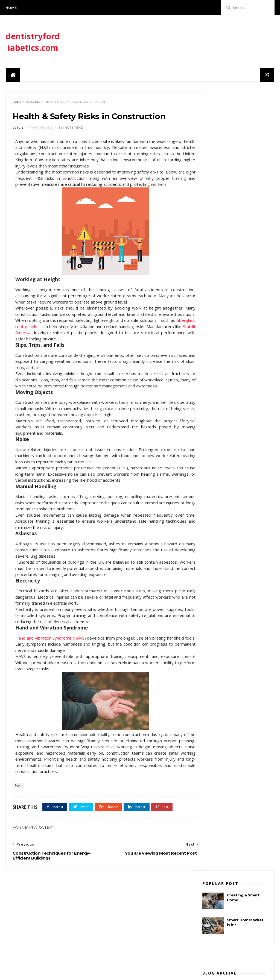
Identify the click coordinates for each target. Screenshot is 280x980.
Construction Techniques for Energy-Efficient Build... (237, 237)
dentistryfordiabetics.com (33, 44)
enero (219, 216)
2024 (213, 252)
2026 (213, 211)
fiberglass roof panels (74, 345)
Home (11, 8)
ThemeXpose (34, 973)
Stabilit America (95, 351)
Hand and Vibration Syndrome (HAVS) (52, 663)
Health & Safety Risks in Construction (236, 224)
